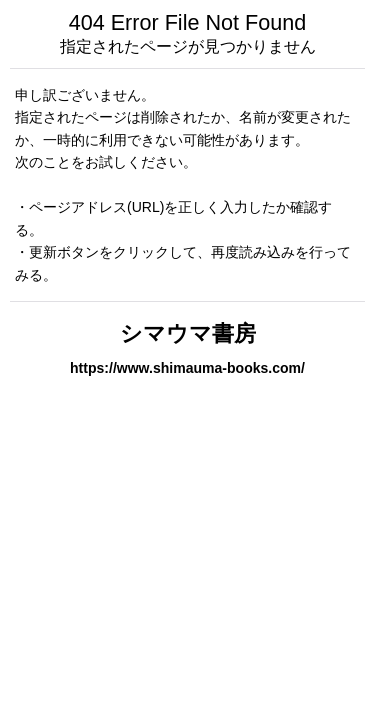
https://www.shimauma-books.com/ (187, 368)
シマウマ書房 (188, 333)
